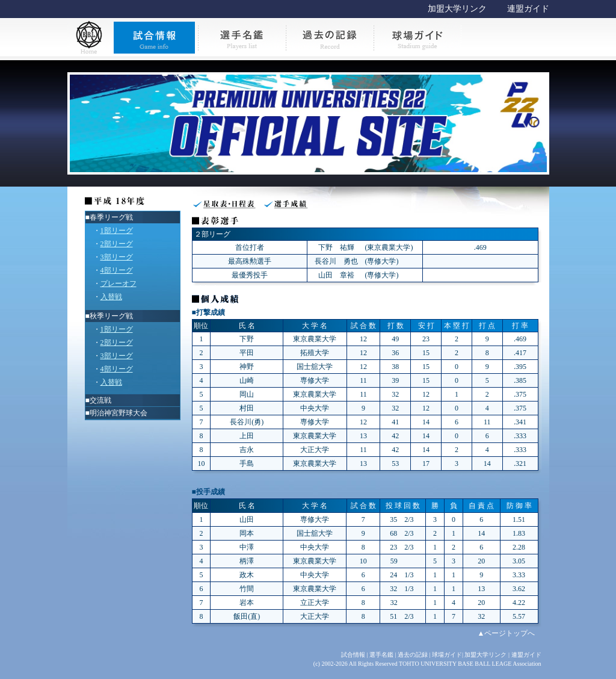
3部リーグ (117, 257)
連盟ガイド (528, 9)
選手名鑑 (381, 655)
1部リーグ (117, 231)
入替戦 (111, 297)
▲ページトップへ (507, 633)
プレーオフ (119, 284)
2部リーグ (117, 244)
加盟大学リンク (457, 9)
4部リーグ (117, 270)
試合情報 (353, 655)
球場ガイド (447, 655)
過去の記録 (413, 655)
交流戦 (100, 400)
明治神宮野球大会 (119, 413)
